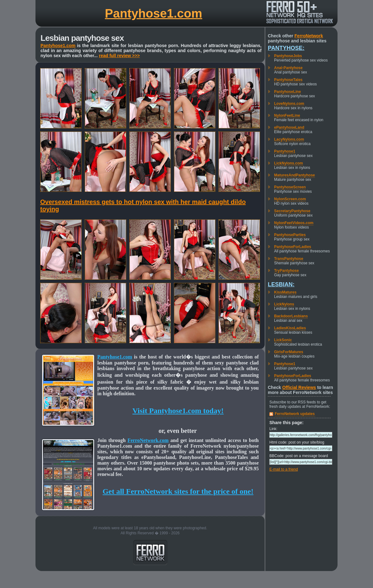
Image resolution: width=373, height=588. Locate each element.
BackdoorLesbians (291, 316)
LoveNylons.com (289, 104)
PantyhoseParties (290, 235)
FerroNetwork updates (295, 414)
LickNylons (284, 304)
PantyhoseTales (288, 80)
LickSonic (283, 340)
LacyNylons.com (289, 139)
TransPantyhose (289, 259)
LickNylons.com (289, 163)
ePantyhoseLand (289, 127)
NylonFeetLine (287, 116)
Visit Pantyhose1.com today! (178, 411)
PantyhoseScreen (290, 187)
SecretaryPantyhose (292, 211)
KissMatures (285, 292)
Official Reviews (299, 387)
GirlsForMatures (289, 352)
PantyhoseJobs (288, 56)
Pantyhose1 (285, 151)
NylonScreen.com (290, 199)
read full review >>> (119, 56)
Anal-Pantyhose (288, 68)
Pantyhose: (286, 48)
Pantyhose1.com (154, 13)
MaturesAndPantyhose (295, 175)
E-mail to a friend (284, 469)
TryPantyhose (287, 271)
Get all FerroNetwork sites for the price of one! (178, 491)
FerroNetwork (309, 36)
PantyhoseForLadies (293, 247)
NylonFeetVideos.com (294, 223)
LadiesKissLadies (290, 328)
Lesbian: (281, 284)
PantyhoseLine (287, 92)
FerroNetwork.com (148, 440)
